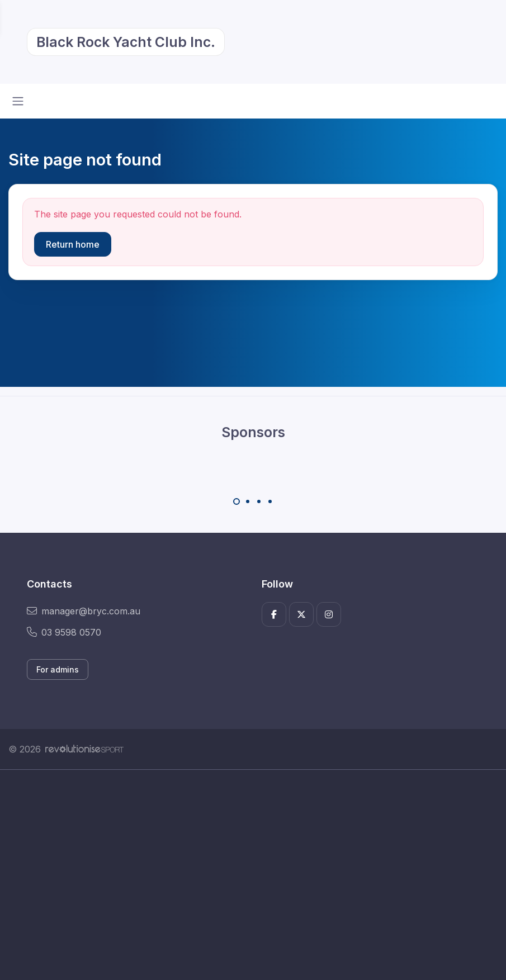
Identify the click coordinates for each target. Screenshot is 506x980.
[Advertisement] (253, 875)
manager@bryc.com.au (84, 611)
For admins (58, 669)
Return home (73, 244)
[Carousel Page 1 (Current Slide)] (237, 501)
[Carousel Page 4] (270, 501)
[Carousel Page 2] (248, 501)
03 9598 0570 (64, 632)
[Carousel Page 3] (259, 501)
